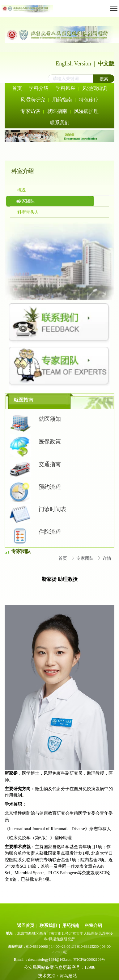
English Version (73, 64)
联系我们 (48, 926)
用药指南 (71, 926)
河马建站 (69, 976)
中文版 (106, 64)
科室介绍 (93, 926)
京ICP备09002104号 (89, 960)
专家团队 (86, 558)
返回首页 (26, 926)
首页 (63, 558)
